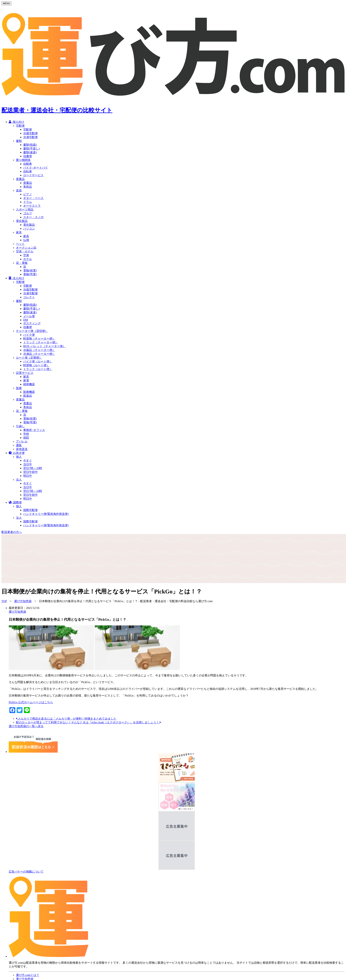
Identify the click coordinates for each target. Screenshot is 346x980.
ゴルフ (28, 213)
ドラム (28, 202)
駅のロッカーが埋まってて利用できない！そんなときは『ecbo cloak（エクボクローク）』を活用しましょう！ (88, 722)
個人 (19, 457)
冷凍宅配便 (30, 137)
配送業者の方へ (12, 532)
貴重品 (20, 179)
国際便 (15, 502)
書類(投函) (30, 145)
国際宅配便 (30, 510)
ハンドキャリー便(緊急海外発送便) (46, 514)
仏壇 (26, 240)
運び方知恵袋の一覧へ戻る (26, 726)
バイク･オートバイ (36, 168)
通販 (19, 445)
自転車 (28, 171)
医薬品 (28, 396)
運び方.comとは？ (28, 975)
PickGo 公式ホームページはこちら (31, 702)
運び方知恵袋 (23, 601)
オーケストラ (32, 206)
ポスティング (32, 323)
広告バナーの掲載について (26, 872)
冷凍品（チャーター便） (39, 354)
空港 (26, 255)
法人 (19, 480)
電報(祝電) (30, 270)
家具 (19, 232)
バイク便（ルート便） (38, 361)
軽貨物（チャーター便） (39, 339)
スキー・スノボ (33, 217)
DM (26, 320)
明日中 (28, 476)
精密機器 (29, 384)
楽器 (19, 190)
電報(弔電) (30, 274)
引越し (20, 426)
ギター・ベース (33, 198)
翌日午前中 (30, 472)
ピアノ (28, 194)
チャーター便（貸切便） (32, 331)
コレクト (29, 297)
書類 (19, 141)
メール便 (29, 316)
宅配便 (20, 126)
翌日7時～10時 (33, 468)
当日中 (28, 464)
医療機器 (29, 392)
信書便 (28, 156)
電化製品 (22, 221)
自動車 (28, 164)
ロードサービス (33, 175)
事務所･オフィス (34, 430)
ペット (20, 244)
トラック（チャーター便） (41, 342)
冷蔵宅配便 (30, 133)
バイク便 (29, 335)
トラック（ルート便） (38, 369)
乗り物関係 (23, 160)
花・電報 (22, 263)
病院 (26, 438)
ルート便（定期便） (29, 358)
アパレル (22, 441)
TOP (4, 601)
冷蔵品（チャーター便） (39, 350)
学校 (26, 434)
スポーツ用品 (25, 210)
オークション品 (26, 248)
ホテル (28, 259)
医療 (19, 388)
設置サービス (25, 373)
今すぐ (28, 461)
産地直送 (22, 449)
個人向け (17, 122)
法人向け (17, 278)
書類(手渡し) (31, 149)
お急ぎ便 (17, 453)
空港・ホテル (25, 251)
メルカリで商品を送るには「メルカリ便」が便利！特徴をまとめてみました (66, 719)
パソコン (29, 229)
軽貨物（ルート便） (36, 365)
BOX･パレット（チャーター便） (44, 346)
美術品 (28, 187)
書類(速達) (30, 152)
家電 (26, 380)
